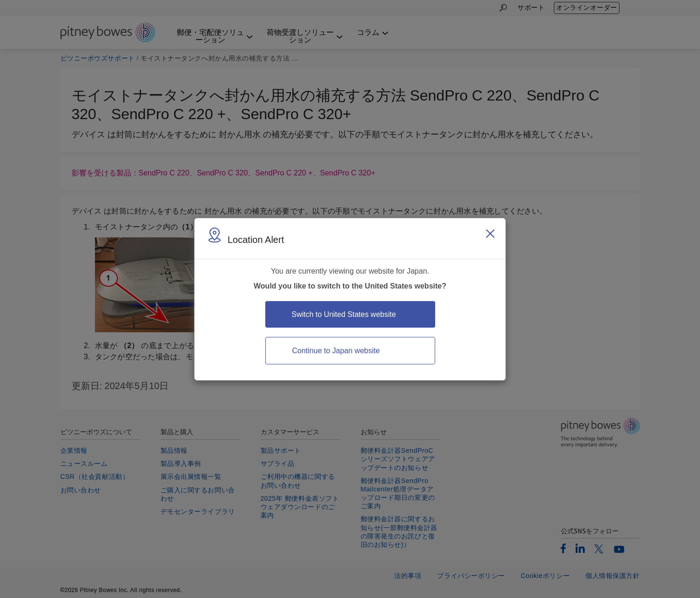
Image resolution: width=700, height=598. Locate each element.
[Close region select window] (490, 234)
